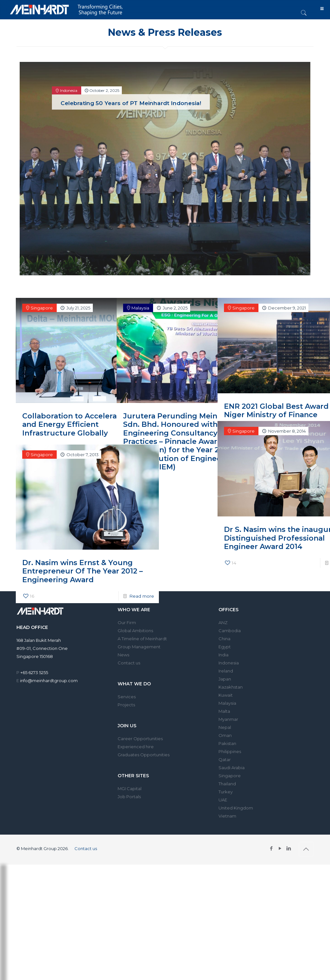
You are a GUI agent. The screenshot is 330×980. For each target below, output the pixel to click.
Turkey (226, 792)
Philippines (230, 751)
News (123, 655)
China (224, 639)
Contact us (129, 663)
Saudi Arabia (232, 768)
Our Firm (127, 622)
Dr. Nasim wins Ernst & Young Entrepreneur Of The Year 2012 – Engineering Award (62, 544)
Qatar (225, 759)
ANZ (223, 622)
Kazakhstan (231, 687)
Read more (94, 431)
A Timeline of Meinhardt (142, 639)
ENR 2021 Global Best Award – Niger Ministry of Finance (264, 383)
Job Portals (129, 797)
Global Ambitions (135, 631)
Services (127, 697)
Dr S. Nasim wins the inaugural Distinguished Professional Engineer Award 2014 (264, 514)
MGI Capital (130, 789)
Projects (126, 705)
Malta (224, 711)
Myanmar (228, 719)
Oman (225, 735)
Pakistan (227, 743)
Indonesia (229, 663)
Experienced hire (136, 747)
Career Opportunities (140, 739)
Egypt (225, 647)
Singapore (230, 776)
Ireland (226, 671)
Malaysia (227, 703)
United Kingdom (236, 808)
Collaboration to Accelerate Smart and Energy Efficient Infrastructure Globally (63, 398)
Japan (225, 679)
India (223, 655)
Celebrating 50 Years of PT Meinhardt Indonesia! (131, 103)
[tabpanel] (165, 171)
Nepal (225, 727)
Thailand (227, 784)
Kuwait (226, 695)
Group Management (139, 647)
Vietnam (227, 816)
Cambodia (230, 631)
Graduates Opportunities (144, 755)
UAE (223, 800)
